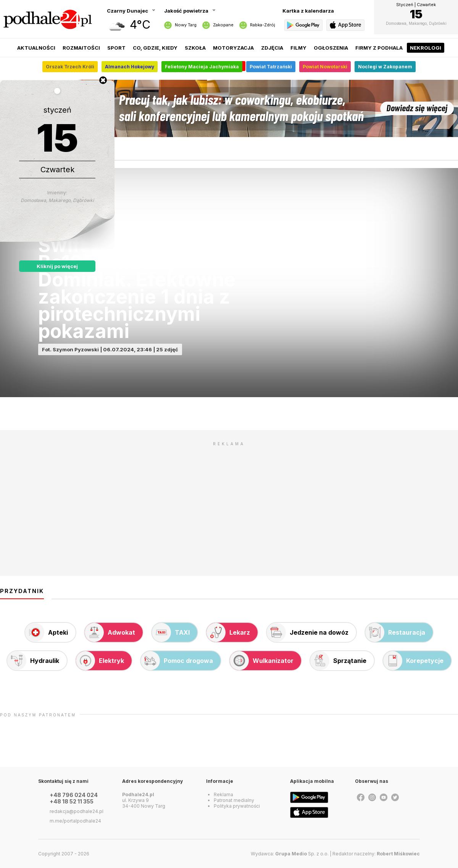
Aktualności (36, 48)
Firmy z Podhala (379, 48)
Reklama (223, 794)
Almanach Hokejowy (130, 67)
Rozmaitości (81, 48)
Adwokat (110, 632)
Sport (116, 48)
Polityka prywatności (237, 806)
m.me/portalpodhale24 (75, 821)
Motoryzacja (233, 48)
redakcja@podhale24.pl (77, 811)
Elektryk (100, 661)
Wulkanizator (262, 661)
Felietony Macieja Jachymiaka (202, 67)
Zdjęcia (272, 48)
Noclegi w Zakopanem (385, 67)
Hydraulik (33, 661)
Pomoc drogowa (177, 661)
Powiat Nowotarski (325, 67)
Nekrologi (426, 48)
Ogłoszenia (331, 48)
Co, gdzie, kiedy (155, 48)
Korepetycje (413, 661)
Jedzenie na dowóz (308, 632)
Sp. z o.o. (302, 854)
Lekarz (228, 632)
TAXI (171, 632)
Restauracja (395, 632)
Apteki (47, 632)
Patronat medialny (234, 800)
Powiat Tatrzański (271, 67)
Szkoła (195, 48)
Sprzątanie (338, 661)
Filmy (298, 48)
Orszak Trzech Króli (70, 67)
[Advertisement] (229, 503)
